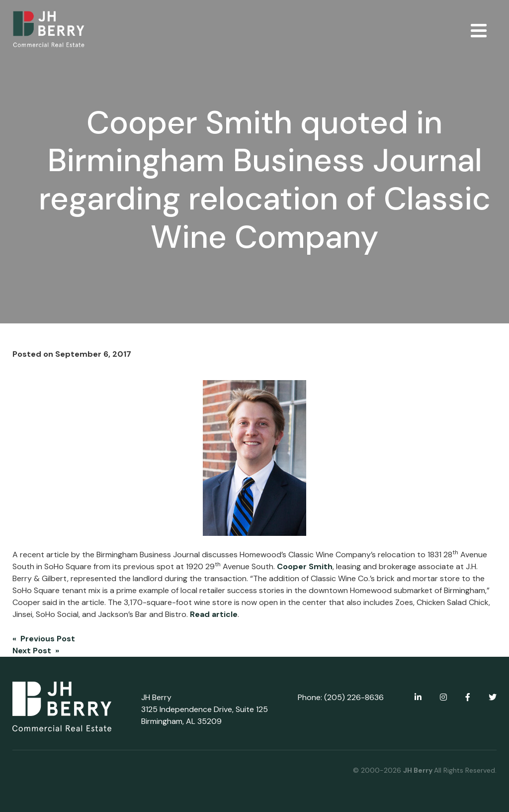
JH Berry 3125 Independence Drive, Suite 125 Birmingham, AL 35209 (205, 709)
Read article (214, 614)
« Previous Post (44, 639)
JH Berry (419, 770)
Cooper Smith (305, 566)
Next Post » (36, 651)
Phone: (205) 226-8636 (341, 697)
